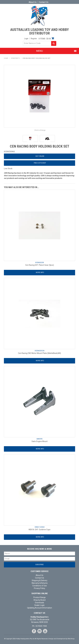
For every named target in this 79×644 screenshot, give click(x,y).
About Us (33, 2)
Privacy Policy (39, 588)
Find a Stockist (40, 163)
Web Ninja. (71, 639)
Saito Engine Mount (40, 441)
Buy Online (40, 156)
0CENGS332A (39, 351)
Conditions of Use (40, 586)
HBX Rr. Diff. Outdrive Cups (39, 530)
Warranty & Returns (40, 583)
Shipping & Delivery (39, 580)
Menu (40, 51)
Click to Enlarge (40, 130)
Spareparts (15, 58)
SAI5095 (39, 439)
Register (34, 39)
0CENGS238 (39, 263)
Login (26, 39)
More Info (40, 272)
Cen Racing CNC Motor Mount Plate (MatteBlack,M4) (39, 353)
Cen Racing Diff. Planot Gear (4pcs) (40, 265)
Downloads (39, 603)
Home (6, 58)
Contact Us (44, 2)
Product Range (39, 597)
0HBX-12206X (40, 527)
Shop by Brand (39, 600)
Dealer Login (39, 605)
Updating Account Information (40, 608)
